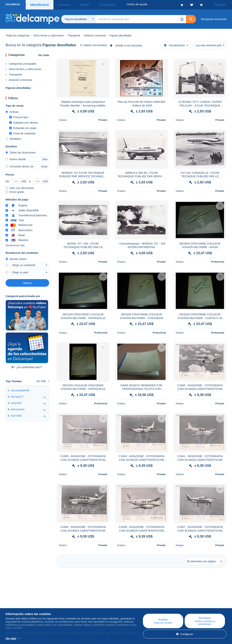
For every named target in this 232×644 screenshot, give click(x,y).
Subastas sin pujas (23, 127)
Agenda (72, 605)
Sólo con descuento (20, 187)
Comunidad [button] (95, 4)
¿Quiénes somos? (17, 600)
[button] (182, 18)
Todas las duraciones (21, 151)
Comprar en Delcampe (142, 605)
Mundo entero (16, 258)
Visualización (174, 44)
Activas (12, 111)
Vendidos (13, 138)
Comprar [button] (61, 4)
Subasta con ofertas (24, 121)
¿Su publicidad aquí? (27, 366)
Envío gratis (15, 191)
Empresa (13, 605)
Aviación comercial (19, 79)
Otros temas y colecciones (23, 68)
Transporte (14, 73)
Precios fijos (19, 116)
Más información (44, 639)
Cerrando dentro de (20, 165)
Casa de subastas (22, 132)
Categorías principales (21, 63)
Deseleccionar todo (15, 244)
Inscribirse (13, 4)
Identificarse (39, 4)
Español (222, 4)
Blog (71, 600)
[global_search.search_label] (141, 18)
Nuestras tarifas (15, 609)
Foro (70, 609)
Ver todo (44, 54)
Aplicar (27, 282)
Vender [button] (77, 4)
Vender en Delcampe (141, 609)
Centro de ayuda (138, 600)
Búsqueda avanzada (214, 18)
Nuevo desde (16, 158)
